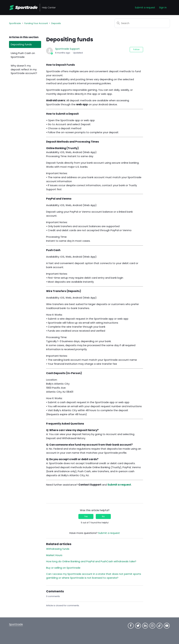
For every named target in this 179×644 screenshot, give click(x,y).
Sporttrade (15, 23)
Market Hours (54, 555)
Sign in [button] (163, 8)
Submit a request (145, 8)
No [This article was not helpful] (103, 516)
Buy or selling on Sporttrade (63, 568)
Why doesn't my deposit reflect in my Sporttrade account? (24, 69)
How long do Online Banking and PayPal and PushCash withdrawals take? (91, 561)
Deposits (56, 23)
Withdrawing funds (58, 549)
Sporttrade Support (67, 49)
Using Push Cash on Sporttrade (23, 55)
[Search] (142, 23)
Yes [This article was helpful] (86, 516)
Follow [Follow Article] (136, 49)
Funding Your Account (36, 23)
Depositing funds (21, 44)
